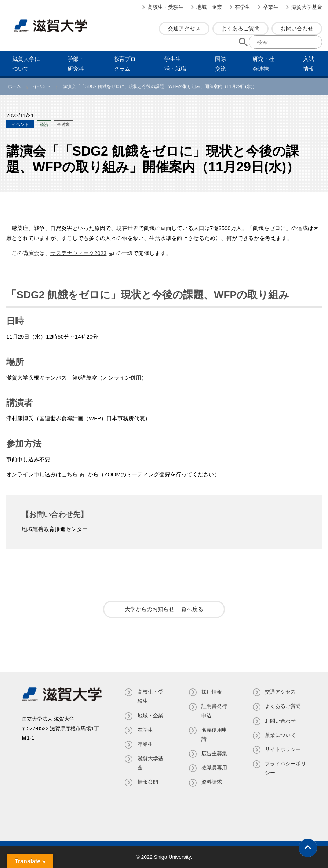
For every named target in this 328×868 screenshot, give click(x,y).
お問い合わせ (297, 28)
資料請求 (212, 782)
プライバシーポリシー (283, 768)
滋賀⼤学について (26, 64)
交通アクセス (184, 28)
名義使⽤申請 (214, 734)
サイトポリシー (283, 749)
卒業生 (271, 7)
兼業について (281, 735)
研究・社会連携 (263, 64)
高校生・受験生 (165, 7)
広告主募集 (214, 753)
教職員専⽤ (214, 768)
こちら (70, 474)
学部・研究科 (76, 64)
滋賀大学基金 (307, 7)
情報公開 (147, 782)
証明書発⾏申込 (214, 711)
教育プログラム (125, 64)
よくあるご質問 (240, 28)
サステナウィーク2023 (78, 253)
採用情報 (212, 692)
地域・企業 (209, 7)
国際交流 (221, 64)
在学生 (243, 7)
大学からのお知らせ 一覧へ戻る (164, 609)
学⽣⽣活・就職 (175, 64)
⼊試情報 (309, 64)
